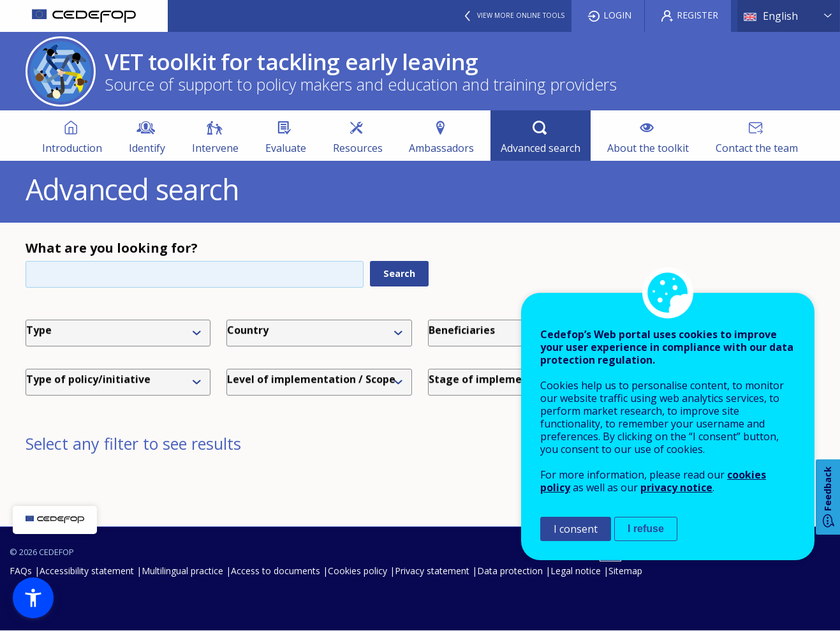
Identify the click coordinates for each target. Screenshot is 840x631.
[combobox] (121, 333)
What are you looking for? (112, 248)
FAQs (21, 571)
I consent (576, 529)
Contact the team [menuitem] (757, 148)
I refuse (646, 529)
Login (617, 15)
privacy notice (676, 487)
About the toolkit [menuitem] (648, 148)
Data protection (510, 571)
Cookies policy (357, 571)
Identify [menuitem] (147, 148)
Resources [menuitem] (358, 148)
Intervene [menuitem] (215, 148)
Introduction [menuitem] (72, 148)
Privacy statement (432, 571)
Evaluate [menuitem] (286, 148)
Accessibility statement (87, 571)
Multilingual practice (182, 571)
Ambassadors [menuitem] (441, 148)
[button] (33, 598)
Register (697, 15)
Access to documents (276, 571)
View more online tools (521, 15)
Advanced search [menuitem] (541, 148)
